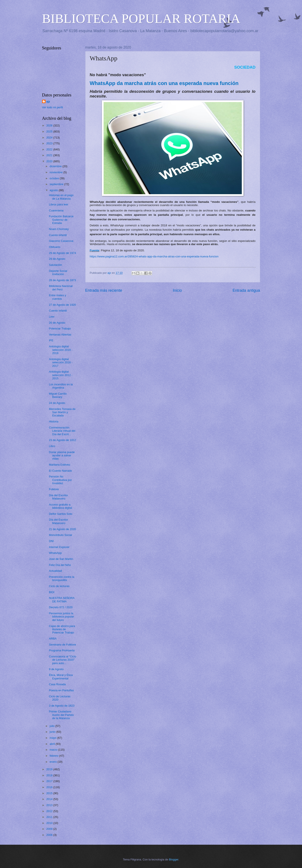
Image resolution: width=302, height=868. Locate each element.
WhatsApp (55, 553)
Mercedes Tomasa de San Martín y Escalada (62, 412)
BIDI (52, 592)
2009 (50, 829)
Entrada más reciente (104, 290)
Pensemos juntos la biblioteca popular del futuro (62, 617)
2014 (50, 799)
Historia (54, 421)
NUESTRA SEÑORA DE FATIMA (62, 600)
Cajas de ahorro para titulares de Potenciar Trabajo (62, 629)
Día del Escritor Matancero (59, 497)
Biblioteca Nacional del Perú (61, 288)
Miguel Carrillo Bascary (58, 395)
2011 (50, 817)
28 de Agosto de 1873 (62, 280)
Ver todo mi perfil (53, 107)
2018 (50, 775)
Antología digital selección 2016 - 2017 (61, 362)
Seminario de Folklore (62, 645)
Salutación (55, 265)
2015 (50, 793)
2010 (50, 823)
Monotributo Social (61, 535)
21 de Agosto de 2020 (62, 529)
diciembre (56, 166)
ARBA (53, 639)
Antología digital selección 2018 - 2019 (61, 350)
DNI (51, 541)
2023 (50, 143)
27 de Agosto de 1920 (62, 305)
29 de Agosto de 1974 (62, 253)
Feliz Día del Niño (60, 565)
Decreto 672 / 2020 (61, 607)
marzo (54, 750)
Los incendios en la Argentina (61, 386)
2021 (50, 155)
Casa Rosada (57, 684)
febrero (54, 756)
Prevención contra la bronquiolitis (62, 578)
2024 (50, 138)
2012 (50, 811)
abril (53, 744)
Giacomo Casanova (61, 241)
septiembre (57, 184)
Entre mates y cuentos (58, 297)
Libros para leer (59, 204)
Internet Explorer (59, 547)
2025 (50, 132)
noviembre (57, 172)
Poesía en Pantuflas (61, 690)
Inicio (177, 290)
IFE (51, 340)
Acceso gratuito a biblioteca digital (61, 506)
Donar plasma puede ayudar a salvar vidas (62, 455)
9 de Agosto (56, 669)
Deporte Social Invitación (58, 273)
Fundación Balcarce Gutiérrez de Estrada (61, 220)
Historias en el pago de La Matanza (61, 197)
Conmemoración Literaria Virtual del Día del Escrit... (62, 431)
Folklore (54, 489)
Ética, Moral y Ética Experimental (61, 677)
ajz (48, 102)
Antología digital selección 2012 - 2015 (61, 375)
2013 (50, 805)
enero (54, 762)
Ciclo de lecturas (59, 586)
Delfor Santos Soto (61, 514)
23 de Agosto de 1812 (62, 440)
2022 (50, 149)
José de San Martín (61, 559)
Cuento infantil (58, 235)
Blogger (174, 859)
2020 (50, 161)
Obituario (55, 247)
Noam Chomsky (59, 229)
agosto (54, 190)
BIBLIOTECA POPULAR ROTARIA (141, 19)
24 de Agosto (57, 403)
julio (52, 726)
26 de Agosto (57, 323)
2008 (50, 835)
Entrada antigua (246, 290)
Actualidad (55, 571)
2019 (50, 769)
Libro (52, 446)
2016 (50, 787)
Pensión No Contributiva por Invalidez (60, 480)
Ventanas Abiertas (60, 335)
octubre (55, 178)
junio (53, 732)
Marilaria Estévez (60, 465)
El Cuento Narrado (61, 471)
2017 (50, 781)
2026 (50, 125)
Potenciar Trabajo (60, 328)
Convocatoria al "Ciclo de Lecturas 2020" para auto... (63, 660)
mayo (53, 738)
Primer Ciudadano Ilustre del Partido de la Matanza (61, 715)
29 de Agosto (57, 259)
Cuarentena (56, 210)
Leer (52, 317)
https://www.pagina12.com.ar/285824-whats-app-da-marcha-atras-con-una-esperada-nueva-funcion (154, 256)
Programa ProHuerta (62, 650)
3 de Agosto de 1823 (62, 706)
